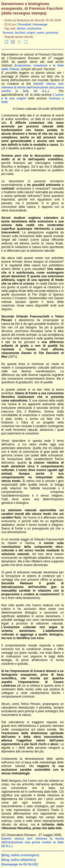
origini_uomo (35, 33)
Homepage (40, 24)
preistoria (52, 33)
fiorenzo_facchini (14, 33)
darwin (21, 28)
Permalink (25, 24)
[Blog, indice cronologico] (20, 855)
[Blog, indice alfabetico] (19, 860)
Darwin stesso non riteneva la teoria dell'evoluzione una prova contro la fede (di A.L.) (33, 87)
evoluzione (34, 28)
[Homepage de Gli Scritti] (20, 864)
